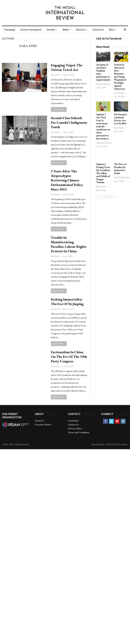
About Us (81, 30)
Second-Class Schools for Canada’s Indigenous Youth (69, 122)
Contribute (73, 421)
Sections (51, 30)
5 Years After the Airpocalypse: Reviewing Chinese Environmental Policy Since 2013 (67, 180)
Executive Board (43, 425)
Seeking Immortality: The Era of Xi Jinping (67, 302)
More (112, 30)
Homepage (10, 30)
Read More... (59, 109)
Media (66, 30)
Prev (100, 197)
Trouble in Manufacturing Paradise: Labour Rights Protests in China (69, 244)
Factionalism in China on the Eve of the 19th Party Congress (69, 357)
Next (108, 197)
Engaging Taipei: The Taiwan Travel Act (67, 67)
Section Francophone (31, 30)
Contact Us (98, 30)
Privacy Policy (75, 429)
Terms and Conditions (79, 432)
